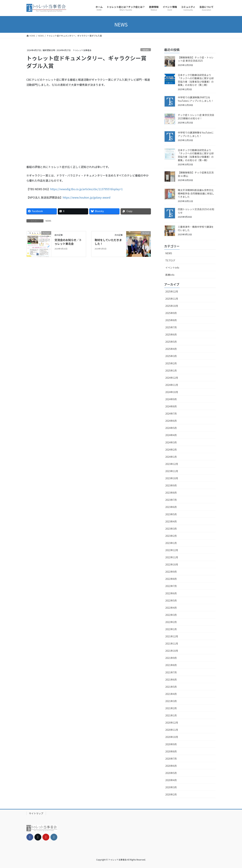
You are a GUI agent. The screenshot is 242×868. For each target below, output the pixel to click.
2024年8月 (171, 406)
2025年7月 (171, 327)
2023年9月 (171, 485)
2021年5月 (171, 687)
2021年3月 (171, 701)
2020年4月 (171, 780)
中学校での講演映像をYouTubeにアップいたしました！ (196, 134)
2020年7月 (171, 759)
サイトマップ (36, 813)
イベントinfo (172, 268)
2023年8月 (171, 493)
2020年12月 (172, 723)
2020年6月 (171, 766)
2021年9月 (171, 658)
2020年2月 (171, 794)
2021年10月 (172, 651)
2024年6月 (171, 421)
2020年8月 (171, 751)
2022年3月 (171, 615)
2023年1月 (171, 543)
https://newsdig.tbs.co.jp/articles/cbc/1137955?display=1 (86, 189)
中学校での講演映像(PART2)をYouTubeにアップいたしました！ (196, 99)
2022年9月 (171, 572)
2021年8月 (171, 665)
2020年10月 (172, 737)
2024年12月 (172, 378)
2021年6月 (171, 680)
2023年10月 (172, 478)
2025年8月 (171, 320)
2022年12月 (172, 550)
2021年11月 (172, 643)
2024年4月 (171, 435)
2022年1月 (171, 629)
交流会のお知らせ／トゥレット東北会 (68, 242)
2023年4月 (171, 521)
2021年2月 (171, 708)
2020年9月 (171, 744)
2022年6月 (171, 593)
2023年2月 (171, 536)
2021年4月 (171, 694)
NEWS (146, 50)
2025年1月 (171, 370)
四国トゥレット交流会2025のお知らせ (196, 211)
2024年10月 (172, 392)
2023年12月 (172, 464)
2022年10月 (172, 564)
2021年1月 (171, 715)
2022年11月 (172, 557)
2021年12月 (172, 636)
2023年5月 (171, 514)
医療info (170, 275)
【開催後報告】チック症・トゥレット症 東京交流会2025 (196, 59)
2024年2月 (171, 450)
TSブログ (170, 260)
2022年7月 (171, 586)
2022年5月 (171, 600)
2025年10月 (172, 306)
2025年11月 (172, 299)
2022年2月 (171, 622)
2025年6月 (171, 334)
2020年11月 (172, 730)
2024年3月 (171, 442)
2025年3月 (171, 356)
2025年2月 (171, 363)
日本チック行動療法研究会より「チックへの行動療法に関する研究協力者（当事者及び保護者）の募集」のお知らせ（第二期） (196, 80)
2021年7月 (171, 672)
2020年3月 (171, 787)
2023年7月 (171, 500)
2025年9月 (171, 313)
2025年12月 (172, 291)
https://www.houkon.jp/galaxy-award (87, 197)
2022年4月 (171, 608)
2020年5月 (171, 773)
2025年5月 (171, 342)
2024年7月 (171, 414)
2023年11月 (172, 471)
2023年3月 (171, 529)
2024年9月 (171, 399)
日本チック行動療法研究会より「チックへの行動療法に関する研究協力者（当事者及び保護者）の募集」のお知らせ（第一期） (196, 155)
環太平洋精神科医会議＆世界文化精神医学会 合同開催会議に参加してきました (196, 193)
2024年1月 (171, 457)
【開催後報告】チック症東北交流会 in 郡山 (196, 174)
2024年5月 (171, 428)
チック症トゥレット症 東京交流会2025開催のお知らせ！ (196, 117)
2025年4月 (171, 349)
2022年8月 (171, 579)
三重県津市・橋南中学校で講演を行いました (196, 228)
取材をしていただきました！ (108, 242)
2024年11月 (172, 385)
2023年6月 (171, 507)
